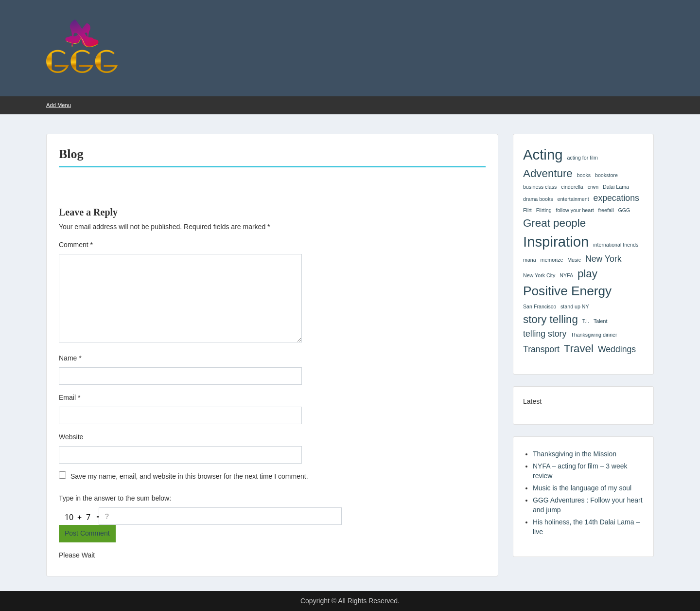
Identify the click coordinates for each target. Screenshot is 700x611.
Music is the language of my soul (582, 488)
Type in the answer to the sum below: (115, 498)
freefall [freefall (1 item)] (606, 210)
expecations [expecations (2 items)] (616, 198)
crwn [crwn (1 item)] (593, 187)
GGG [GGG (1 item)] (624, 210)
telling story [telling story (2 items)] (545, 334)
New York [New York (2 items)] (604, 259)
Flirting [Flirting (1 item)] (544, 210)
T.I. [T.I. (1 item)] (586, 321)
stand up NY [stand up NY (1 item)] (575, 306)
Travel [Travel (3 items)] (579, 349)
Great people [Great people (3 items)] (554, 223)
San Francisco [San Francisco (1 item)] (540, 306)
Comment (76, 245)
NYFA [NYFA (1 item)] (566, 275)
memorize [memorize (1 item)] (552, 260)
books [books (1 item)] (584, 175)
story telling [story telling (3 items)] (551, 319)
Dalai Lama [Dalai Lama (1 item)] (616, 187)
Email (70, 397)
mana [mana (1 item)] (530, 260)
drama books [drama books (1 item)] (538, 199)
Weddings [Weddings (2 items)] (617, 349)
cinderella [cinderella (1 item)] (572, 187)
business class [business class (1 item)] (540, 187)
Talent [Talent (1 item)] (600, 321)
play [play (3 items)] (587, 274)
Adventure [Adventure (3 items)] (548, 173)
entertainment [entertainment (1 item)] (573, 199)
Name (70, 358)
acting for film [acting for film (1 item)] (582, 158)
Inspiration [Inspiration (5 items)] (556, 242)
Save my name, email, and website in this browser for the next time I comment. (189, 476)
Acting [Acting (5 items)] (543, 154)
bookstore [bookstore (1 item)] (606, 175)
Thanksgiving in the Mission (575, 454)
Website (71, 437)
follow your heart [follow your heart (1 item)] (575, 210)
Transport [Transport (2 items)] (541, 349)
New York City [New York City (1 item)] (539, 275)
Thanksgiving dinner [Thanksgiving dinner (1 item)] (594, 335)
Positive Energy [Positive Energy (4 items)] (567, 291)
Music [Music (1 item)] (574, 260)
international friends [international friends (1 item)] (616, 245)
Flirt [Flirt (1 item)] (527, 210)
